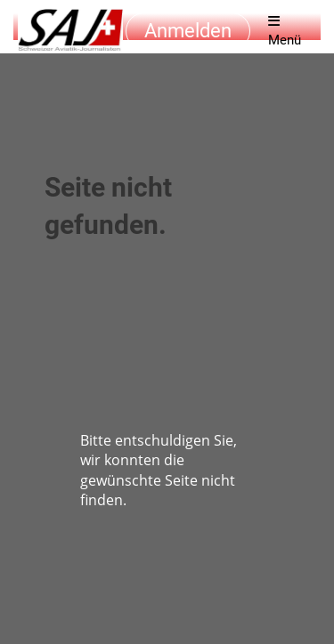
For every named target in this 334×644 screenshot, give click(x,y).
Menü (285, 31)
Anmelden (188, 31)
